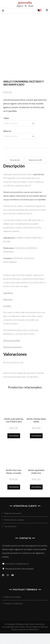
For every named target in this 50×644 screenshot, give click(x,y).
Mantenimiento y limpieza (14, 530)
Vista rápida (14, 446)
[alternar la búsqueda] (47, 10)
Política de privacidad (12, 607)
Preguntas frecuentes (13, 524)
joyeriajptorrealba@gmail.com (17, 574)
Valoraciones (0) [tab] (35, 170)
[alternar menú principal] (4, 11)
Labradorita (8, 303)
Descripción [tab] (15, 170)
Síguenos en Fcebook (12, 351)
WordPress (34, 640)
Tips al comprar (10, 537)
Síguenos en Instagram (12, 357)
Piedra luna (8, 310)
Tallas (6, 129)
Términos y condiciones (14, 614)
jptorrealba (25, 3)
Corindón (7, 316)
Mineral (7, 142)
